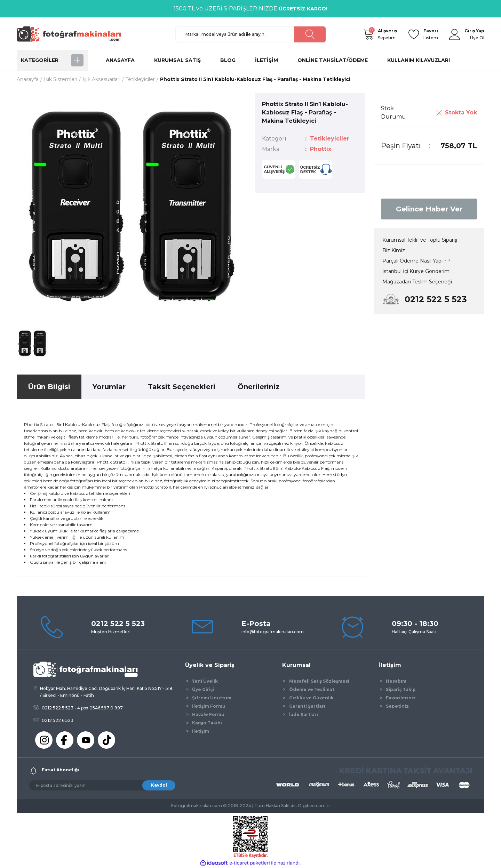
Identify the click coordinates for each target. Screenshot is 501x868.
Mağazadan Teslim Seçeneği (417, 282)
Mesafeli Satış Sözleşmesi (319, 681)
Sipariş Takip (401, 689)
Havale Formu (208, 714)
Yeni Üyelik (205, 681)
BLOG (228, 60)
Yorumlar (109, 387)
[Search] (250, 34)
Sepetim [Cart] (387, 34)
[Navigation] (52, 60)
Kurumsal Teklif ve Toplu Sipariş (420, 240)
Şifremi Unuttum (212, 698)
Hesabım (396, 681)
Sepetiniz (397, 706)
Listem (431, 34)
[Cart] (368, 34)
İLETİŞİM (267, 60)
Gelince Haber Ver (429, 209)
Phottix (321, 149)
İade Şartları (304, 714)
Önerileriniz (259, 387)
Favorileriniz (401, 698)
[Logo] (72, 34)
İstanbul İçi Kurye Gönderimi (416, 271)
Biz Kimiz (394, 250)
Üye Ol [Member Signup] (477, 38)
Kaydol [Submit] (159, 785)
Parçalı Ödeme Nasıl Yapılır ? (416, 261)
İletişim (201, 731)
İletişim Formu (209, 706)
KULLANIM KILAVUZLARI (419, 60)
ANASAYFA (120, 60)
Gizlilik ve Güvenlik (311, 698)
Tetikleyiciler (330, 139)
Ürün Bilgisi (49, 387)
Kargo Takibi (207, 723)
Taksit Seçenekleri (182, 387)
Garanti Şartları (307, 706)
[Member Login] (455, 34)
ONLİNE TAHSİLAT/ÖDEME (333, 60)
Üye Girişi (203, 689)
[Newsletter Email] (102, 785)
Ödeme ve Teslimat (312, 689)
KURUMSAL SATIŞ (177, 60)
